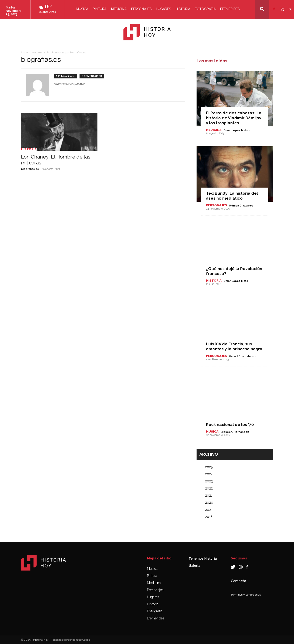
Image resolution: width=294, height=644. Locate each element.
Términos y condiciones (246, 595)
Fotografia (205, 9)
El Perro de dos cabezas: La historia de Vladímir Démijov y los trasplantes (234, 118)
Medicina (119, 9)
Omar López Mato (236, 130)
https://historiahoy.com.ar (69, 84)
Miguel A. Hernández (235, 432)
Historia (183, 9)
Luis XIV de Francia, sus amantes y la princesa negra (234, 346)
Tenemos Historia (203, 558)
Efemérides (230, 9)
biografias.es (30, 169)
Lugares (163, 9)
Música (82, 9)
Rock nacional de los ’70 (230, 425)
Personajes (141, 9)
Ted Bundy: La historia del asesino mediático (232, 196)
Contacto (238, 581)
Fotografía (155, 611)
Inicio (24, 52)
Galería (194, 565)
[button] (262, 9)
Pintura (100, 9)
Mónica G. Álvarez (241, 206)
